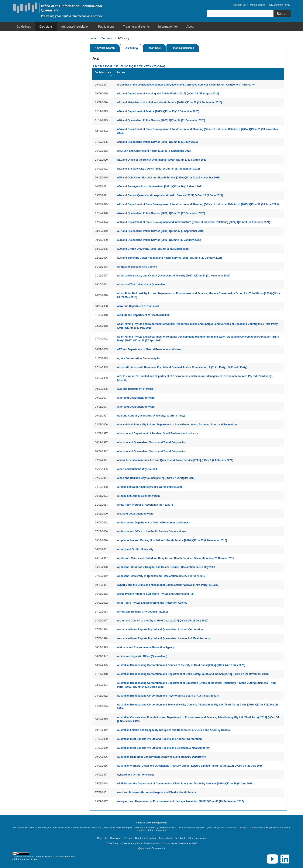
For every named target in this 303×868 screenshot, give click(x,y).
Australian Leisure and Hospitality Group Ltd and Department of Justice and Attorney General (174, 730)
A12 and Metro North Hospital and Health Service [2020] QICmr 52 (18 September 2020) (169, 102)
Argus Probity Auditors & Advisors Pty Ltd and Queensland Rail (156, 594)
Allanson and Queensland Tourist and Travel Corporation (151, 442)
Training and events (136, 27)
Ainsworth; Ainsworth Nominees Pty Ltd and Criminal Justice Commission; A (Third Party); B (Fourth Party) (182, 367)
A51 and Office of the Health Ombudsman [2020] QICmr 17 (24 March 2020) (162, 160)
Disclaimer (116, 838)
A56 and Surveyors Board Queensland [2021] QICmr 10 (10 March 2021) (160, 187)
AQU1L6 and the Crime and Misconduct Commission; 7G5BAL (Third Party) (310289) (168, 585)
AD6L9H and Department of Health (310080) (143, 315)
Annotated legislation (75, 27)
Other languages (197, 838)
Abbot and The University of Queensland (142, 285)
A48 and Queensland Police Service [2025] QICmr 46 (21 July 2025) (157, 142)
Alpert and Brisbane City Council (137, 469)
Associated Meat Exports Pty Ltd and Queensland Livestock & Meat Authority (164, 638)
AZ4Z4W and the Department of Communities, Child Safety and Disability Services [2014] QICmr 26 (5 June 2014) (185, 784)
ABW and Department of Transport (138, 306)
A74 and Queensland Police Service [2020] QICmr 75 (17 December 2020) (161, 213)
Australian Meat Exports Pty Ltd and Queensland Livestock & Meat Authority (163, 748)
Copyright (102, 838)
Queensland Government (151, 848)
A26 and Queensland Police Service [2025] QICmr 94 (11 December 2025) (161, 120)
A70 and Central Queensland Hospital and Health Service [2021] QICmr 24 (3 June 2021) (170, 195)
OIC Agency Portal (280, 5)
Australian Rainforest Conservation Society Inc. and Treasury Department (161, 757)
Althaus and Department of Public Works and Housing (150, 487)
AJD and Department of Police (135, 389)
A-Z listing (132, 48)
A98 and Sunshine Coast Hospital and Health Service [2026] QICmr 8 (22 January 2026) (169, 258)
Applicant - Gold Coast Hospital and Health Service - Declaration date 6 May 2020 (166, 567)
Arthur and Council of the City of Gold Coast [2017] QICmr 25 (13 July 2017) (163, 621)
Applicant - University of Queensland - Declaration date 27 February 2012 (161, 576)
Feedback (180, 838)
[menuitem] (24, 27)
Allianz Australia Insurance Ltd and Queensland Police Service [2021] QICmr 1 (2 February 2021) (175, 460)
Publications (106, 27)
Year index (155, 48)
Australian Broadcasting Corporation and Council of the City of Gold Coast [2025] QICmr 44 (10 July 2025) (181, 665)
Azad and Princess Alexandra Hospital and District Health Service (157, 792)
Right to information (146, 838)
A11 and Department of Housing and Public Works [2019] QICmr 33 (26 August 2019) (168, 94)
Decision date (103, 72)
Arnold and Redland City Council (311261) (142, 612)
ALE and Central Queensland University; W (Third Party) (151, 416)
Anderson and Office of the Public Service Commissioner (152, 531)
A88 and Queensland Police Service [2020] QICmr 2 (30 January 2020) (159, 240)
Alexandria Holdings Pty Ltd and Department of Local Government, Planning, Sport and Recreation (177, 425)
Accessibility (165, 838)
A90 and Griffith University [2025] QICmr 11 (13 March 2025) (153, 249)
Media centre (257, 5)
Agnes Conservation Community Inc (139, 358)
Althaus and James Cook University (139, 496)
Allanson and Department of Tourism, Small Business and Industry (157, 433)
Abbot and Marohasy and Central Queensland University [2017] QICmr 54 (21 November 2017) (174, 276)
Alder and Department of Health (136, 398)
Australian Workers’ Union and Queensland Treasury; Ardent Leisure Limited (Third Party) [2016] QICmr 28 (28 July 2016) (190, 766)
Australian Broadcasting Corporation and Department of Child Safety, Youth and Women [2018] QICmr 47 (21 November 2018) (193, 674)
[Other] (161, 66)
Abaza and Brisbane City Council (137, 267)
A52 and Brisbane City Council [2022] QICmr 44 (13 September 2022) (158, 169)
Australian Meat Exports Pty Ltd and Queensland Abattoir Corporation (159, 739)
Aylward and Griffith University (136, 775)
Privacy (128, 838)
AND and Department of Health (136, 514)
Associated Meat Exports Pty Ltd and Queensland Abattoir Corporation (160, 630)
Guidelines (24, 27)
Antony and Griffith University (135, 549)
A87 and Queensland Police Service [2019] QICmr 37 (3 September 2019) (161, 231)
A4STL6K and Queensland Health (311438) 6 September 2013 (154, 151)
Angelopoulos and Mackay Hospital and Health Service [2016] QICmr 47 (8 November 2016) (172, 540)
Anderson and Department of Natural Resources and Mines (153, 523)
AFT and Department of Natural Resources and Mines (149, 349)
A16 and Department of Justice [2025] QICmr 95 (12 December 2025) (158, 111)
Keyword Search (105, 48)
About (190, 27)
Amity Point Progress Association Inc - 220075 (145, 505)
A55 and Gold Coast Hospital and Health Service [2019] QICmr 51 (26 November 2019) (169, 178)
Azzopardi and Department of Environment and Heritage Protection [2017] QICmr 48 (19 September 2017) (180, 801)
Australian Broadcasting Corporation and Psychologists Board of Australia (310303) (168, 696)
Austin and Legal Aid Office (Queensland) (142, 656)
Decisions (46, 27)
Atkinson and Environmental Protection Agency (146, 647)
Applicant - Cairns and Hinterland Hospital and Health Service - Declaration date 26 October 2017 (175, 558)
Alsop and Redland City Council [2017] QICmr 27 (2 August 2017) (156, 478)
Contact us (239, 5)
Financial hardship (183, 48)
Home (93, 38)
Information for (168, 27)
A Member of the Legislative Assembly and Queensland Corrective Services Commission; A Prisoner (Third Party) (186, 85)
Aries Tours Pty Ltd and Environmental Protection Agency (152, 603)
